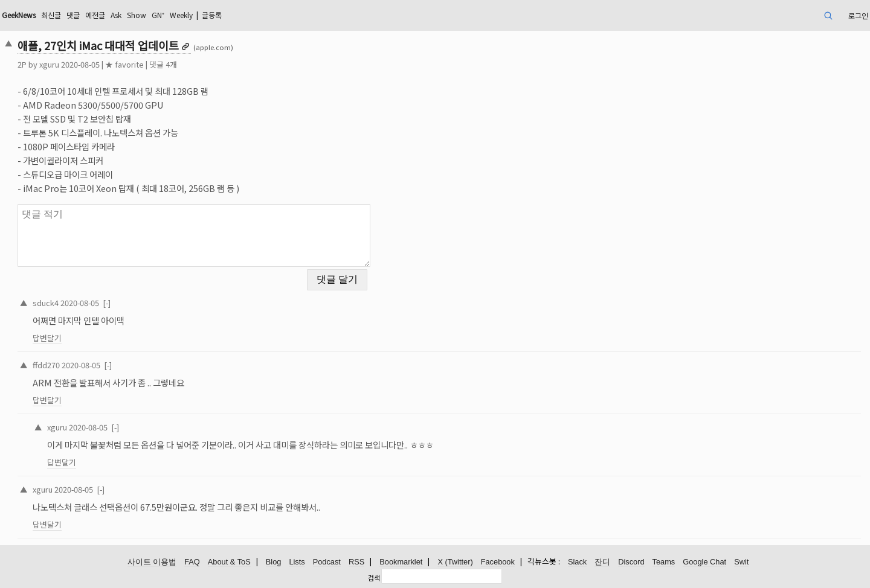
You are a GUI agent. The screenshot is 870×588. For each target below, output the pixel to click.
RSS (356, 562)
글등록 (212, 15)
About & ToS (229, 562)
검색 (374, 578)
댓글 (73, 15)
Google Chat (704, 562)
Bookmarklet (401, 562)
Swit (741, 562)
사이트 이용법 (152, 562)
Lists (297, 562)
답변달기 (47, 338)
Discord (631, 562)
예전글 (95, 15)
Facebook (498, 562)
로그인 (858, 15)
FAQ (192, 562)
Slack (577, 562)
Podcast (327, 562)
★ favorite (124, 64)
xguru (49, 64)
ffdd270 (46, 365)
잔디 (602, 562)
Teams (664, 562)
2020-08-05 (80, 303)
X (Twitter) (455, 562)
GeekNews (19, 15)
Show (137, 15)
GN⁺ (158, 15)
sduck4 (46, 303)
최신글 (51, 15)
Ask (116, 15)
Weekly (181, 15)
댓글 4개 (163, 64)
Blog (274, 562)
